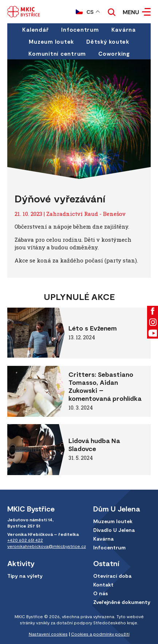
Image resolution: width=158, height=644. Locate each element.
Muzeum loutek (51, 42)
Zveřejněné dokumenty (122, 602)
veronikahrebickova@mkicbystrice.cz (47, 546)
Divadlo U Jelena (114, 530)
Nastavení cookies (48, 634)
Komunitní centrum (57, 54)
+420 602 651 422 (25, 540)
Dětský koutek (108, 42)
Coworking (114, 54)
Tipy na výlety (25, 576)
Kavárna (124, 29)
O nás (100, 593)
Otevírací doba (112, 576)
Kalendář (35, 29)
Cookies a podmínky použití (100, 634)
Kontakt (103, 584)
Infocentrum (80, 29)
